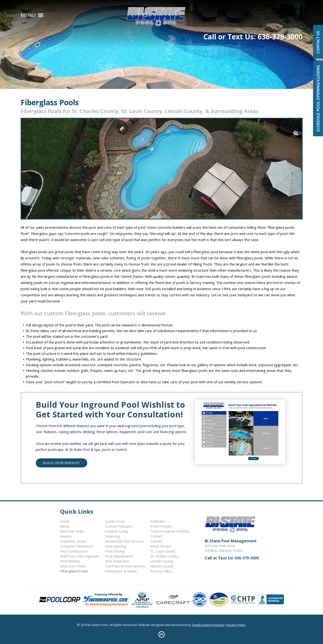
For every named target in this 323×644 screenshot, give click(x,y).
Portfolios (158, 521)
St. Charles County (164, 556)
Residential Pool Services (124, 541)
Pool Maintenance (119, 556)
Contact (157, 536)
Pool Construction (74, 551)
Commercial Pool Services (125, 566)
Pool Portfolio (161, 526)
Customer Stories (74, 541)
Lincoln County (162, 561)
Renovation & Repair (121, 571)
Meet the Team (72, 531)
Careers (156, 541)
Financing (112, 536)
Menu (28, 15)
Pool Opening (116, 546)
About (65, 526)
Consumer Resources (77, 546)
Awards (66, 536)
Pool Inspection (117, 561)
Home (65, 521)
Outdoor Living (117, 531)
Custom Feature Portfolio (170, 531)
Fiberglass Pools (74, 571)
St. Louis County (163, 551)
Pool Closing (115, 551)
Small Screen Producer (208, 625)
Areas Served (161, 546)
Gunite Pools (115, 521)
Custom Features (118, 526)
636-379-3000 (280, 15)
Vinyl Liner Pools (73, 566)
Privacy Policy (161, 571)
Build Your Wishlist (61, 463)
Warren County (162, 566)
